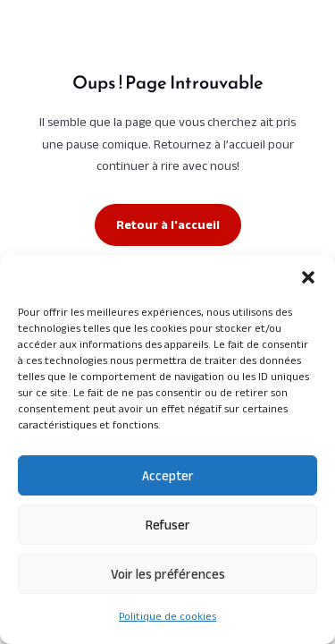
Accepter (168, 475)
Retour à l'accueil (168, 225)
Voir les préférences (168, 574)
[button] (308, 277)
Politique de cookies (167, 616)
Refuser (168, 525)
